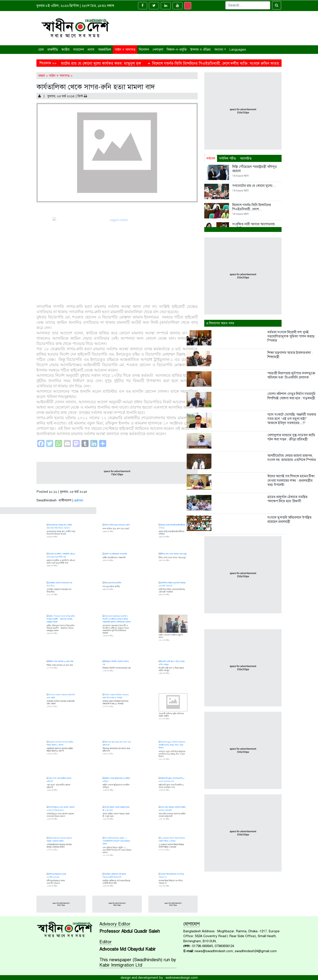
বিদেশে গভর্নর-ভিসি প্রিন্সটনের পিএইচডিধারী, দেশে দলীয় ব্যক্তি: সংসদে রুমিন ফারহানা (237, 63)
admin (79, 500)
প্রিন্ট (82, 96)
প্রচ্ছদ (42, 76)
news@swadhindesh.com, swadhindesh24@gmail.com (236, 951)
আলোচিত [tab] (246, 158)
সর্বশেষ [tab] (211, 158)
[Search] (248, 5)
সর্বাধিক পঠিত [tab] (227, 158)
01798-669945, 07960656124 (213, 946)
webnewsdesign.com (182, 978)
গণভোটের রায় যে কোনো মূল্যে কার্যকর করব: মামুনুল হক (118, 63)
